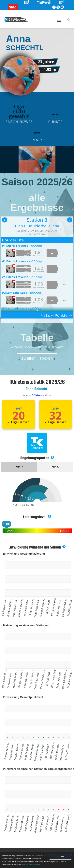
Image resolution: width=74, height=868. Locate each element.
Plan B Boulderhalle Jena (37, 226)
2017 (19, 409)
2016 (55, 409)
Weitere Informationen (31, 865)
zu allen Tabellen (37, 358)
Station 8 (37, 220)
